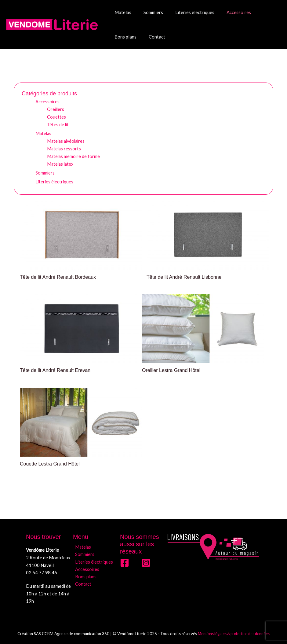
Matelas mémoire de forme (74, 156)
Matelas (121, 12)
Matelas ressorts (64, 148)
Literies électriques (187, 12)
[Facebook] (125, 562)
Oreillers (56, 109)
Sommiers (149, 12)
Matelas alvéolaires (67, 140)
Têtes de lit (58, 124)
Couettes (56, 116)
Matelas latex (61, 163)
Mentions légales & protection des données (234, 633)
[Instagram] (146, 562)
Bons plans (260, 12)
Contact (121, 37)
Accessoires (228, 12)
